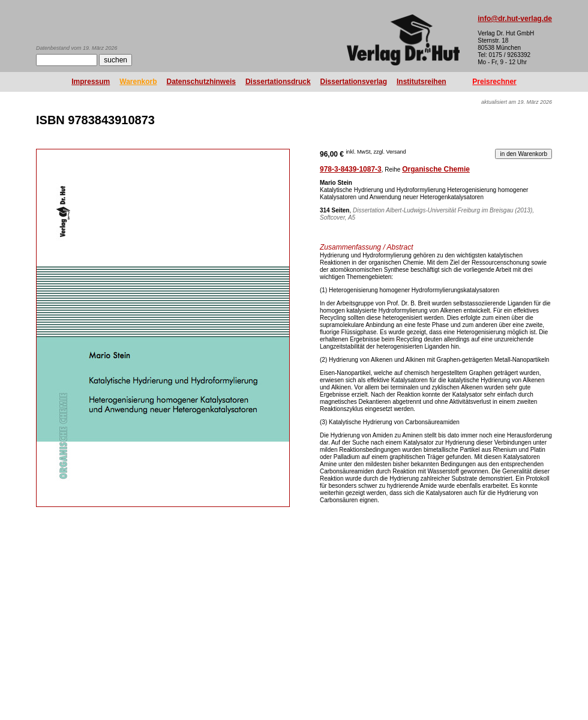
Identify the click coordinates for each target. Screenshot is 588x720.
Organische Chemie (436, 169)
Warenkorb (138, 82)
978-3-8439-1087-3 (351, 169)
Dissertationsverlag (354, 82)
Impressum (91, 82)
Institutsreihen (421, 82)
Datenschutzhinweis (201, 82)
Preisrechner (494, 82)
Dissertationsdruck (278, 82)
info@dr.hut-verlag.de (515, 19)
